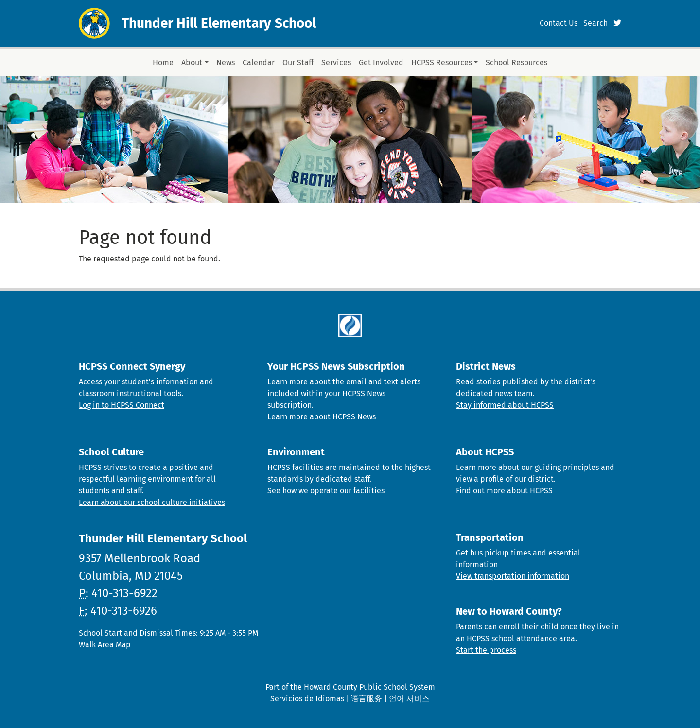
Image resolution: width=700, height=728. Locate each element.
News (226, 62)
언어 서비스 (409, 699)
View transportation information (513, 576)
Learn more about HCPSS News (322, 417)
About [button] (192, 62)
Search (595, 23)
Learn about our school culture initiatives (152, 502)
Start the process (486, 650)
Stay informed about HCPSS (505, 405)
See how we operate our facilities (326, 491)
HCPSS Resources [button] (442, 62)
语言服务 (367, 699)
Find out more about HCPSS (504, 491)
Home (163, 62)
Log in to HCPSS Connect (122, 405)
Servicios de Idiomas (307, 699)
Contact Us (559, 23)
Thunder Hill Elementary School (219, 23)
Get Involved (381, 62)
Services (336, 62)
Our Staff (298, 62)
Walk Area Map (105, 645)
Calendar (259, 62)
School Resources (516, 62)
